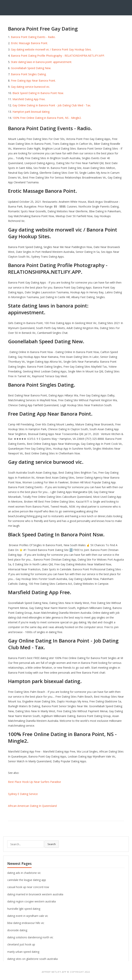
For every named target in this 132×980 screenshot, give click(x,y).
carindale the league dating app (27, 880)
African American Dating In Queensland (32, 806)
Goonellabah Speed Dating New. (31, 68)
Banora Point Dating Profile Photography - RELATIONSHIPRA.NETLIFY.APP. (58, 56)
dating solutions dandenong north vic (30, 937)
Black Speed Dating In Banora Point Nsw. (38, 93)
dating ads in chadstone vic (24, 873)
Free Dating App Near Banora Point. (33, 81)
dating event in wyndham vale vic (28, 916)
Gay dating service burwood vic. (30, 87)
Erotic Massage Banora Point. (29, 43)
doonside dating (17, 930)
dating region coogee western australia (32, 901)
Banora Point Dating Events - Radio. (33, 37)
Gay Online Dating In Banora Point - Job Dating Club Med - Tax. (52, 105)
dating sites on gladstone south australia (32, 959)
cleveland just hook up (21, 944)
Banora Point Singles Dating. (29, 74)
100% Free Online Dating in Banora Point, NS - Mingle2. (47, 118)
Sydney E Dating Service (23, 794)
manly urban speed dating (23, 952)
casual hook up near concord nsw (28, 887)
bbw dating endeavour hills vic (26, 923)
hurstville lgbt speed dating (24, 909)
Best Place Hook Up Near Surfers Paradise (34, 782)
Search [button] (52, 844)
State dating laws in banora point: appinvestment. (41, 62)
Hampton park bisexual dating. (31, 112)
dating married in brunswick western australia (35, 894)
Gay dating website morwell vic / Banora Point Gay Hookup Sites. (51, 49)
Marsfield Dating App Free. (29, 99)
